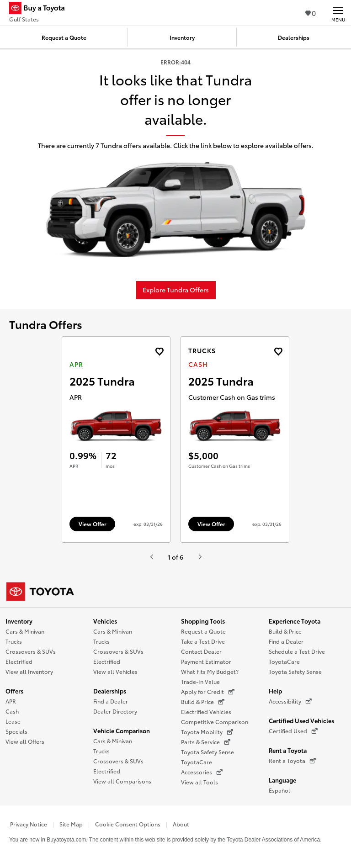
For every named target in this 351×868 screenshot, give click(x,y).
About (181, 824)
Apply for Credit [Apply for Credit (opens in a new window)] (208, 692)
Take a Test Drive (203, 641)
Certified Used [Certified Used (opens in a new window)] (293, 731)
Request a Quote (203, 631)
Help (275, 691)
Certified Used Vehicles (301, 720)
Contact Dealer (201, 651)
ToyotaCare (197, 762)
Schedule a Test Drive (297, 651)
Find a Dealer (111, 701)
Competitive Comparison (215, 722)
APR (11, 701)
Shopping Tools (203, 621)
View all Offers (25, 741)
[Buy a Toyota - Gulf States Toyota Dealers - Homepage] (41, 9)
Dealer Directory (115, 711)
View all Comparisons (122, 781)
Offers (14, 691)
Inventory (19, 621)
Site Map (71, 824)
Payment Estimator (206, 661)
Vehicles (105, 621)
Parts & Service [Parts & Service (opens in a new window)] (206, 742)
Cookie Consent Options (128, 824)
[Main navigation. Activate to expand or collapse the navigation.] (338, 13)
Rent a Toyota (288, 750)
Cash (12, 711)
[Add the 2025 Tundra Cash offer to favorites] (278, 352)
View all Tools (199, 782)
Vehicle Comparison (122, 730)
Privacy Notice (29, 824)
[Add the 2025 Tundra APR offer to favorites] (159, 352)
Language (282, 780)
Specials (16, 731)
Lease (13, 721)
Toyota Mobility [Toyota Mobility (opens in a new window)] (207, 732)
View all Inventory (29, 671)
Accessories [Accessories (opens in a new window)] (202, 772)
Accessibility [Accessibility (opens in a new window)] (290, 701)
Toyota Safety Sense (207, 752)
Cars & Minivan (25, 631)
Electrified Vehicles (206, 712)
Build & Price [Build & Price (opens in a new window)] (203, 702)
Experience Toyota (295, 621)
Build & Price (285, 631)
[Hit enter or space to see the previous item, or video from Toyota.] (151, 557)
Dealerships (110, 691)
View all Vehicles (115, 671)
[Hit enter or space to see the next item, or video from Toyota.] (200, 557)
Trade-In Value (200, 681)
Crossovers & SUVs (31, 651)
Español (279, 790)
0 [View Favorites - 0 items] (311, 13)
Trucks (14, 641)
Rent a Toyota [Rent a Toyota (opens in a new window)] (292, 761)
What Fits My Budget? (210, 671)
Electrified (19, 661)
